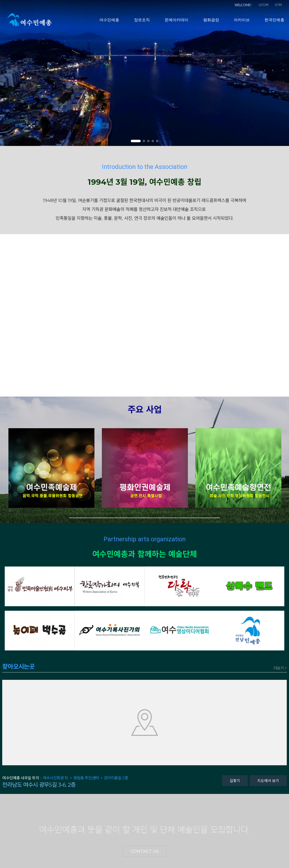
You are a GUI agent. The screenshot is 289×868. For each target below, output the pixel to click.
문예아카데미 (177, 22)
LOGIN (264, 5)
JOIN (278, 5)
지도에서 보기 (268, 780)
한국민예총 (274, 22)
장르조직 (142, 22)
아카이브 (242, 22)
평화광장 (211, 22)
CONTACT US (145, 851)
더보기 (280, 668)
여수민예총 (109, 22)
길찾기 (235, 780)
